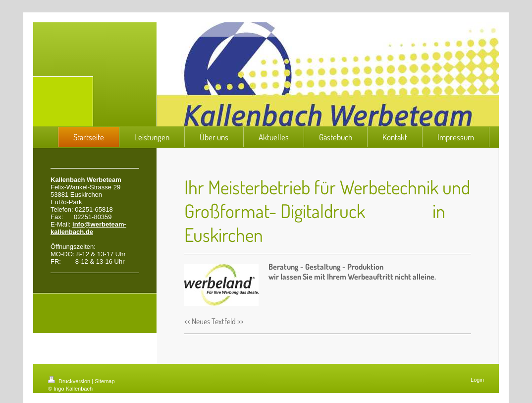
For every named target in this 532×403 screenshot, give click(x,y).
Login (477, 380)
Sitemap (105, 381)
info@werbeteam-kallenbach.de (88, 228)
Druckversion (70, 381)
